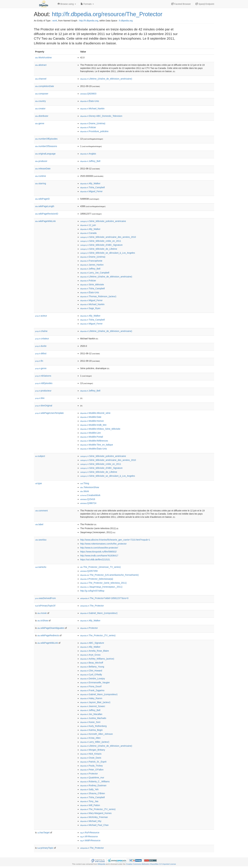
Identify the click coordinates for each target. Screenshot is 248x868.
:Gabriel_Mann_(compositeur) (99, 613)
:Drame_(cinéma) (93, 123)
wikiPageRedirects (48, 635)
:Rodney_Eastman (93, 785)
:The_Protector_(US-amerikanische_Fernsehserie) (109, 575)
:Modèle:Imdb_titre (93, 425)
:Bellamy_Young (92, 667)
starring (40, 183)
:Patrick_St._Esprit (93, 762)
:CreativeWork (90, 495)
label (39, 524)
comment (41, 511)
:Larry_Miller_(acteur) (95, 742)
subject (40, 456)
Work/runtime (43, 58)
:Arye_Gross (90, 655)
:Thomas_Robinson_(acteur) (98, 296)
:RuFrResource (90, 833)
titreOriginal (44, 406)
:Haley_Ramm (91, 698)
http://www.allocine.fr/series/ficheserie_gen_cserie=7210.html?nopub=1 (115, 540)
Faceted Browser (181, 4)
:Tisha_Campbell (92, 187)
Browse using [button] (67, 4)
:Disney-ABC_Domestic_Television (101, 116)
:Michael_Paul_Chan (94, 825)
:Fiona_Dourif (91, 686)
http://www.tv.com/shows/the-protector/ (99, 548)
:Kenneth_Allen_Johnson (96, 734)
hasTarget (43, 833)
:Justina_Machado (93, 718)
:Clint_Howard (91, 671)
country (40, 101)
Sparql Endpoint (205, 4)
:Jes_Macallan (91, 714)
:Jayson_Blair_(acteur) (95, 702)
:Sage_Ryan (90, 308)
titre (40, 398)
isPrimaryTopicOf (45, 606)
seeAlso (41, 540)
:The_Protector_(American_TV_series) (100, 567)
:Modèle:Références (94, 441)
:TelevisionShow (90, 487)
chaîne (41, 331)
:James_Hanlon (92, 265)
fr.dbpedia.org (126, 21)
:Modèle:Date (91, 417)
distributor (42, 116)
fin (39, 361)
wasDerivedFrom (45, 598)
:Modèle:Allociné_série (95, 413)
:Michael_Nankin (92, 109)
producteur (43, 391)
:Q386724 (88, 503)
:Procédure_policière (94, 131)
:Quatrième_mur (92, 778)
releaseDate (43, 169)
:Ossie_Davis (91, 758)
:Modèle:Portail (92, 437)
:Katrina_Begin (91, 730)
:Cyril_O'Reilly (91, 675)
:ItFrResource (89, 836)
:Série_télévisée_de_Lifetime (99, 249)
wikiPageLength (45, 206)
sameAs (41, 567)
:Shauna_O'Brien (93, 793)
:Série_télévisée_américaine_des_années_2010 (108, 237)
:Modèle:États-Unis (94, 449)
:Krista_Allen (90, 738)
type (39, 483)
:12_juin (88, 225)
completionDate (45, 86)
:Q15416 (88, 499)
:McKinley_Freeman (94, 817)
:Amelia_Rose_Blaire (95, 651)
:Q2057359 (89, 571)
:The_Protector (92, 606)
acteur (41, 316)
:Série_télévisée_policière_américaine (103, 221)
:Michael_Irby (91, 821)
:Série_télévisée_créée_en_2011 (101, 241)
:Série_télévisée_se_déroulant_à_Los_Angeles (108, 253)
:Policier (88, 127)
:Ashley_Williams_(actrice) (97, 659)
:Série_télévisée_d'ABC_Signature (101, 245)
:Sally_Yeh (89, 789)
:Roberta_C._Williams (95, 782)
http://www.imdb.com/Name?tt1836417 (99, 556)
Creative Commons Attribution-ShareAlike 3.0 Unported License (151, 864)
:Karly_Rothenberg (93, 726)
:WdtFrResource (90, 840)
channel (41, 79)
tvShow (43, 621)
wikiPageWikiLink (45, 221)
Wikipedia (101, 864)
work (55, 21)
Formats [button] (87, 4)
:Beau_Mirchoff (92, 663)
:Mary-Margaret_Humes (96, 813)
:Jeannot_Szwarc (93, 706)
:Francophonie (91, 261)
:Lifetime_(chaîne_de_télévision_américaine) (106, 79)
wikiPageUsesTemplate (49, 413)
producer (41, 161)
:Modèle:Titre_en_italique (97, 445)
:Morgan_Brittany (93, 750)
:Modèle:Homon (92, 421)
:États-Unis (90, 101)
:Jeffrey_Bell (90, 161)
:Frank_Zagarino (92, 690)
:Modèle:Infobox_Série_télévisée (100, 429)
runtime (40, 176)
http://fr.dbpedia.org (89, 21)
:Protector (89, 628)
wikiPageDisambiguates (51, 628)
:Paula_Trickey (91, 766)
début (41, 353)
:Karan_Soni (90, 722)
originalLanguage (45, 154)
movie (42, 613)
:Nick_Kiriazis (91, 754)
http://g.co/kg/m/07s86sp (92, 591)
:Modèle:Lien (91, 433)
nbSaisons (43, 376)
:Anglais (88, 154)
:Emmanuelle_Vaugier (95, 682)
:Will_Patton (90, 805)
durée (41, 346)
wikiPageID (42, 199)
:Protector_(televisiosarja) (97, 579)
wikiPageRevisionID (47, 214)
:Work (85, 491)
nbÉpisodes (44, 383)
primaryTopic (45, 848)
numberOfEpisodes (46, 139)
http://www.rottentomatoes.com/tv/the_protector (103, 544)
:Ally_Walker (90, 183)
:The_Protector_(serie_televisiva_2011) (103, 583)
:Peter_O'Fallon (92, 770)
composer (42, 94)
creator (40, 109)
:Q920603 (88, 94)
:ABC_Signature (92, 643)
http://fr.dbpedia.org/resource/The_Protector (107, 14)
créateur (42, 339)
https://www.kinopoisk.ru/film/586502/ (98, 552)
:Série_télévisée (92, 285)
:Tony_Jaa (89, 801)
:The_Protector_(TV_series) (98, 635)
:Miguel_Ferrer (91, 191)
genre (40, 123)
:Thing (85, 483)
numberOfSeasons (46, 146)
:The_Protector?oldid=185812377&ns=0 (104, 598)
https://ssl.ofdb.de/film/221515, (95, 560)
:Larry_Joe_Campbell (95, 273)
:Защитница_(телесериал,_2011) (101, 587)
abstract (41, 65)
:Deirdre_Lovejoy (93, 679)
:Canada (88, 233)
